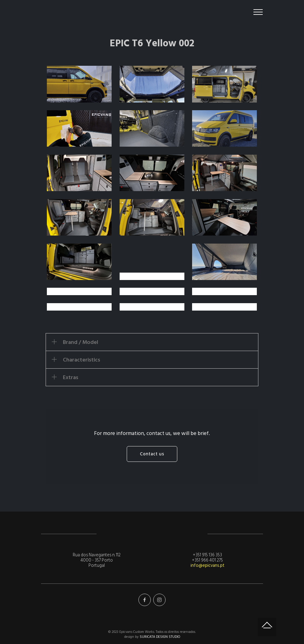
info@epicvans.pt (207, 565)
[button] (152, 342)
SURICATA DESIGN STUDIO (160, 637)
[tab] (152, 342)
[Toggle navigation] (258, 12)
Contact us (152, 454)
